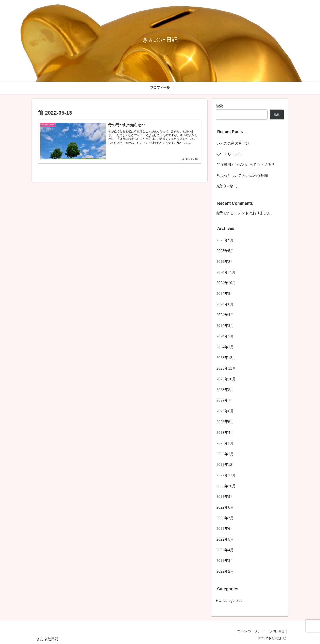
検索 (219, 106)
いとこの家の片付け (233, 143)
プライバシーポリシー (251, 631)
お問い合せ (277, 631)
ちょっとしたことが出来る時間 (242, 175)
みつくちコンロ (229, 154)
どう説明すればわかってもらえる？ (246, 165)
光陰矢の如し (227, 186)
